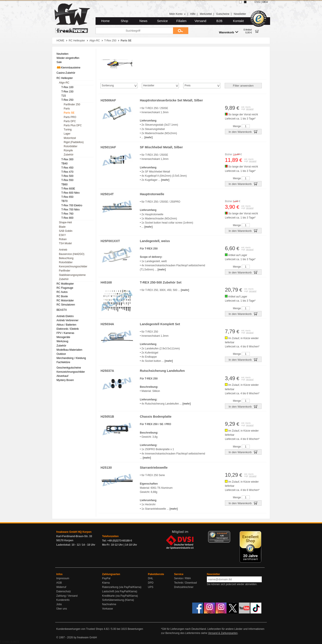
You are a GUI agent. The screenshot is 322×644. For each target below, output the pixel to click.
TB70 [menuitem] (64, 201)
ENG (257, 2)
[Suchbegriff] (134, 31)
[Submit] (181, 31)
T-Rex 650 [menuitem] (67, 197)
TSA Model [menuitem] (65, 243)
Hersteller (149, 85)
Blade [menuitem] (62, 227)
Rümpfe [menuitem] (68, 150)
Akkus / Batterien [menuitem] (66, 325)
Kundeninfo (63, 600)
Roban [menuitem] (63, 239)
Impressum (63, 578)
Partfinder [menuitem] (65, 271)
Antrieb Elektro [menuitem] (65, 316)
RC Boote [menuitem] (62, 296)
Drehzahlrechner (184, 587)
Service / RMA (182, 578)
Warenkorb (229, 32)
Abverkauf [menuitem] (62, 376)
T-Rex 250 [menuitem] (67, 100)
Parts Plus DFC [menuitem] (73, 125)
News (143, 21)
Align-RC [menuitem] (64, 83)
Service (162, 21)
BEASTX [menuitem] (62, 310)
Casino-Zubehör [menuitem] (66, 73)
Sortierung (108, 85)
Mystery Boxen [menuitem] (65, 380)
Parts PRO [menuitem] (70, 117)
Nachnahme (109, 604)
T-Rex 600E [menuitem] (68, 189)
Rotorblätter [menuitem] (71, 146)
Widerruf (61, 587)
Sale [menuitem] (59, 62)
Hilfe (193, 14)
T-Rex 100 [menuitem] (67, 87)
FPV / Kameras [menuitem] (65, 333)
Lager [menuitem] (67, 134)
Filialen (181, 21)
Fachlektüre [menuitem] (63, 362)
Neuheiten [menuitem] (63, 54)
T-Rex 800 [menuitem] (67, 218)
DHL (151, 578)
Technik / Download (185, 583)
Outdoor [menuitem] (61, 354)
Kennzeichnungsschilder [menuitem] (73, 266)
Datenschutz (64, 591)
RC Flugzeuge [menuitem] (65, 288)
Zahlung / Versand (67, 596)
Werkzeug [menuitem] (62, 341)
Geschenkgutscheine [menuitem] (69, 368)
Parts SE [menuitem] (69, 113)
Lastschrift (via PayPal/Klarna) (120, 591)
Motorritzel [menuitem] (70, 138)
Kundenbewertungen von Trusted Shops (80, 629)
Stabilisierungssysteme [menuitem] (72, 275)
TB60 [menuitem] (64, 184)
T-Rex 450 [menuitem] (67, 168)
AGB (59, 583)
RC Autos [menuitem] (62, 292)
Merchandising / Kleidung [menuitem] (71, 358)
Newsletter (240, 14)
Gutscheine (223, 14)
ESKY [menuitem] (62, 235)
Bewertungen (135, 629)
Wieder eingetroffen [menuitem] (68, 58)
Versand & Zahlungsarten (223, 633)
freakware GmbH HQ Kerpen (74, 532)
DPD (151, 583)
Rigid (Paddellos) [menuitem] (74, 142)
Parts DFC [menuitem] (70, 121)
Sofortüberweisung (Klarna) (118, 600)
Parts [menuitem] (67, 109)
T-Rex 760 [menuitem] (67, 214)
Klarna (106, 583)
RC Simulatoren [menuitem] (66, 305)
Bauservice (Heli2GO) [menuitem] (72, 254)
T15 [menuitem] (64, 96)
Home (105, 21)
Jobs (59, 604)
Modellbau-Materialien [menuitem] (69, 350)
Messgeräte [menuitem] (63, 337)
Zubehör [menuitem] (69, 155)
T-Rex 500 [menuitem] (67, 176)
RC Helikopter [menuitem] (65, 78)
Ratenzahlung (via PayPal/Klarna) (122, 587)
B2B (219, 21)
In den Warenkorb (243, 132)
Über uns (62, 609)
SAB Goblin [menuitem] (66, 231)
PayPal (106, 578)
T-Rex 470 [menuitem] (67, 172)
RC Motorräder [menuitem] (65, 301)
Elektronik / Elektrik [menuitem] (68, 329)
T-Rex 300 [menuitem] (67, 159)
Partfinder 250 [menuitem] (72, 104)
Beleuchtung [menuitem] (66, 258)
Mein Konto (178, 14)
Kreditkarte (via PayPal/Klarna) (120, 596)
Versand (200, 21)
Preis (188, 85)
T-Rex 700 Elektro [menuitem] (72, 205)
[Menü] (228, 534)
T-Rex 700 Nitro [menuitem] (70, 210)
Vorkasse (107, 609)
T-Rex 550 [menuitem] (67, 180)
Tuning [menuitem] (68, 130)
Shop (124, 21)
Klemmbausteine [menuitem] (68, 67)
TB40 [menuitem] (64, 164)
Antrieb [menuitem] (63, 250)
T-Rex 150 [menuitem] (67, 92)
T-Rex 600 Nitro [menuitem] (70, 193)
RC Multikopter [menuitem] (65, 284)
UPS (151, 587)
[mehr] (148, 137)
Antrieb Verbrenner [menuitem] (68, 320)
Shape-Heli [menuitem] (65, 222)
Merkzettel (206, 14)
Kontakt (238, 21)
